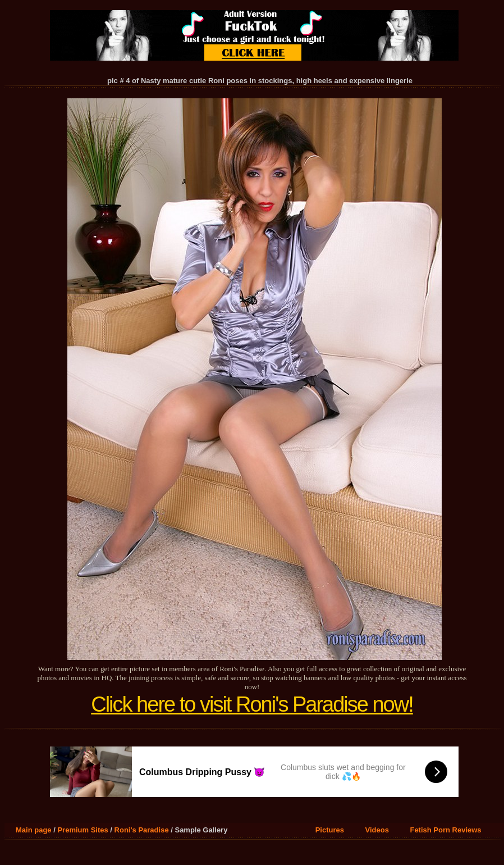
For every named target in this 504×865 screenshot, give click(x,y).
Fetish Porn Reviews (445, 830)
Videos (377, 830)
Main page (34, 830)
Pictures (330, 830)
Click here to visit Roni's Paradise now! (252, 704)
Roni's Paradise (142, 830)
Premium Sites (83, 830)
